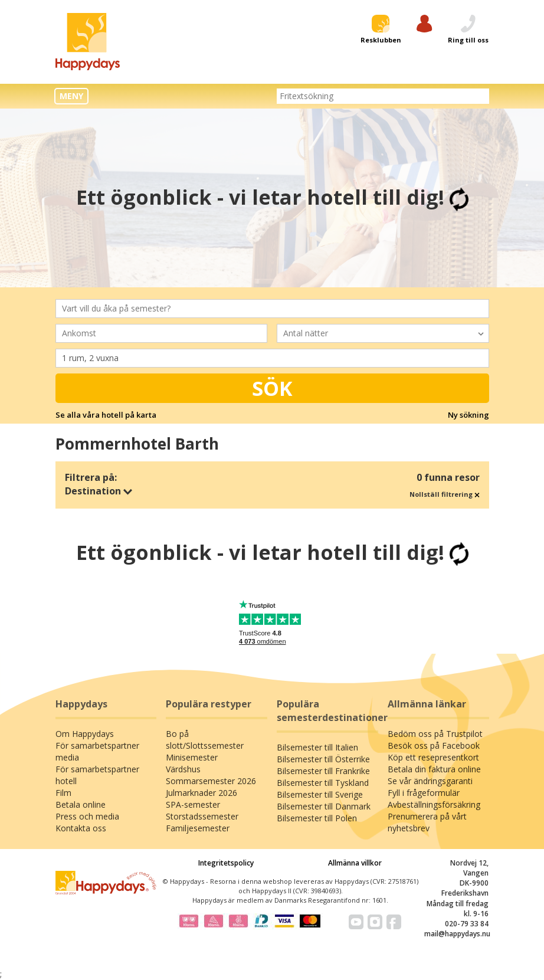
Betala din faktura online (434, 769)
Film (63, 793)
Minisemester (192, 757)
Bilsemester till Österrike (323, 759)
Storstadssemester (202, 816)
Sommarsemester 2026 (211, 781)
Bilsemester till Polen (317, 818)
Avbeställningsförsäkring (434, 804)
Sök (272, 388)
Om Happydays (85, 734)
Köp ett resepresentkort (433, 757)
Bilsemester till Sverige (320, 794)
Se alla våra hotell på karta (106, 415)
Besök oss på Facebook (434, 745)
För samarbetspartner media (97, 751)
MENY (71, 96)
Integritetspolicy (226, 863)
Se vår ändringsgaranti (430, 781)
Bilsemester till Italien (317, 747)
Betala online (81, 804)
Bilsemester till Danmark (324, 806)
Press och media (87, 816)
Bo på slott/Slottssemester (205, 740)
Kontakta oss (81, 828)
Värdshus (183, 769)
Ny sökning (468, 415)
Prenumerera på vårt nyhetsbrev (427, 822)
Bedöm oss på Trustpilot (435, 734)
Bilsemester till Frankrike (323, 771)
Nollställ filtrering (445, 494)
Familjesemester (198, 828)
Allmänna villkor (355, 863)
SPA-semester (193, 804)
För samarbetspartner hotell (97, 775)
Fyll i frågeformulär (424, 793)
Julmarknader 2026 (201, 793)
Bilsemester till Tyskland (323, 783)
